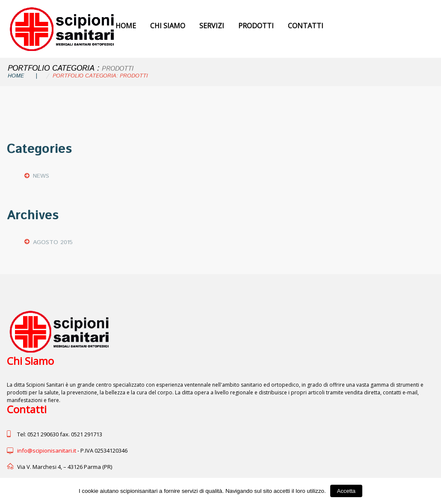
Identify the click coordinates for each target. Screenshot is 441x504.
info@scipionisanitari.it (47, 450)
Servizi (212, 26)
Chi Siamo (168, 26)
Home (126, 26)
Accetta (346, 491)
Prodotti (256, 26)
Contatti (306, 26)
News (41, 176)
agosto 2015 (53, 242)
